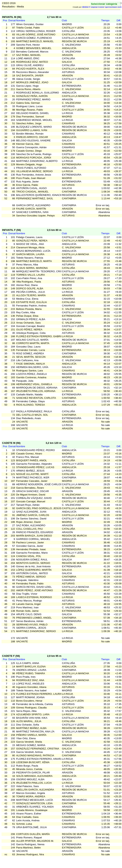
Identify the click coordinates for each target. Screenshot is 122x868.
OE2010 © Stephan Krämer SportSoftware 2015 (102, 7)
